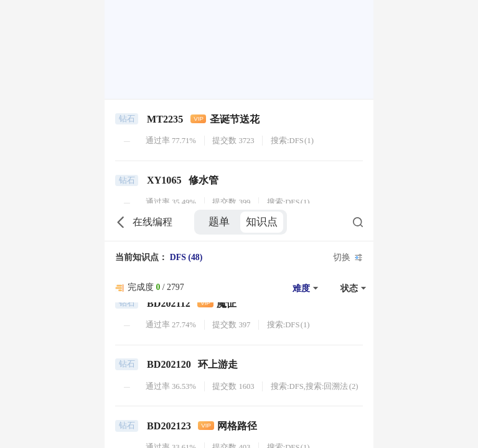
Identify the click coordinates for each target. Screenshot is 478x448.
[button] (304, 85)
